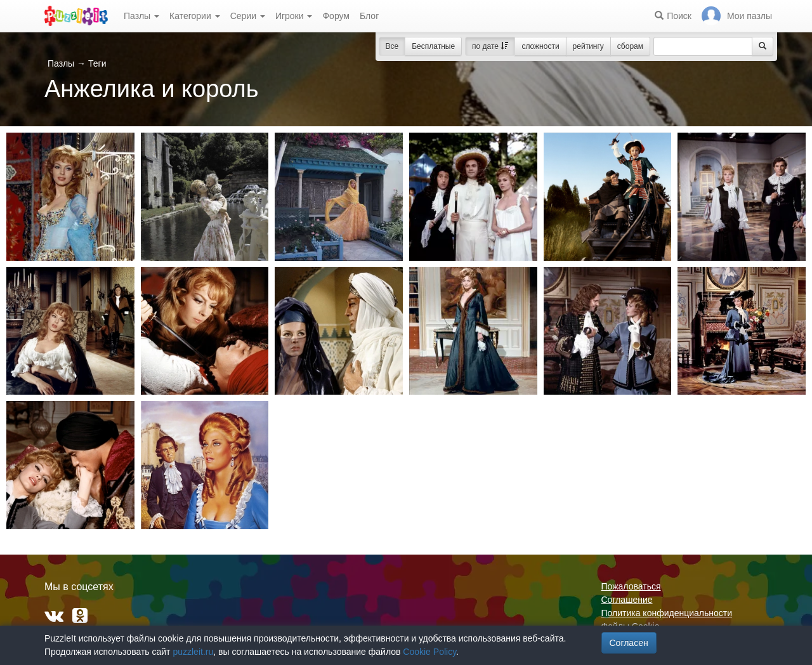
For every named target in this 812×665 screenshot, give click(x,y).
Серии (248, 16)
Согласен (629, 643)
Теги (97, 63)
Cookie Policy (429, 652)
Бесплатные (433, 46)
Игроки (294, 16)
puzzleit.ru (193, 652)
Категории (195, 16)
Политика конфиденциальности (667, 613)
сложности (540, 46)
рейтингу (588, 46)
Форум (336, 16)
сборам (630, 46)
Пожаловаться (631, 586)
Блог (369, 16)
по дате (490, 46)
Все (392, 46)
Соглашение (627, 600)
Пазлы (141, 16)
